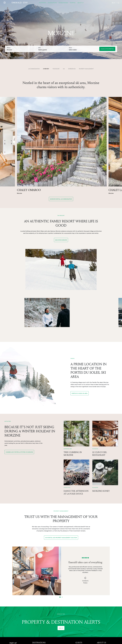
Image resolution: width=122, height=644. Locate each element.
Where (9, 48)
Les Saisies (57, 605)
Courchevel (36, 605)
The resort (56, 69)
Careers (99, 605)
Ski (64, 69)
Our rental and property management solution (61, 487)
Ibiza (55, 616)
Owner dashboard (81, 609)
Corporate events (81, 596)
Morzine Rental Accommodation (61, 149)
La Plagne (35, 627)
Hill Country (57, 625)
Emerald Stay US (102, 598)
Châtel (34, 621)
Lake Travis (57, 623)
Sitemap (100, 616)
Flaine (56, 607)
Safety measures (102, 609)
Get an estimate (80, 611)
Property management (82, 607)
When (70, 48)
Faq (77, 600)
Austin (56, 621)
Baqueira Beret (37, 618)
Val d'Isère (57, 598)
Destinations (52, 3)
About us (100, 596)
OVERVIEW (46, 69)
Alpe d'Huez (36, 603)
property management (86, 69)
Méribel (35, 609)
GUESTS (79, 593)
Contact (99, 607)
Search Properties (107, 49)
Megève (35, 607)
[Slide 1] (60, 547)
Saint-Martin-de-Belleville (40, 616)
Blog (77, 598)
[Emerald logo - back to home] (16, 3)
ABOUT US (102, 593)
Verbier (56, 609)
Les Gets (35, 600)
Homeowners (63, 3)
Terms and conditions (104, 614)
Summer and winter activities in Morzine (19, 402)
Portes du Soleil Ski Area (80, 342)
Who (40, 48)
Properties (42, 3)
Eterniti (99, 600)
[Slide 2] (62, 547)
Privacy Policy (101, 612)
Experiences (72, 69)
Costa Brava (58, 614)
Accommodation (34, 69)
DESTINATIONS (39, 593)
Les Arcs (35, 625)
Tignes (56, 596)
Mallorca (56, 612)
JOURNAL (73, 3)
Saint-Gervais (36, 614)
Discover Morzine (61, 190)
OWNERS (79, 603)
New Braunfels (58, 630)
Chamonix (35, 598)
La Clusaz (57, 600)
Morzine (35, 596)
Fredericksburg (58, 627)
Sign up (61, 578)
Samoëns (57, 603)
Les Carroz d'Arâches (39, 612)
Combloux (35, 623)
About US (80, 3)
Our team (100, 603)
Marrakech (57, 618)
